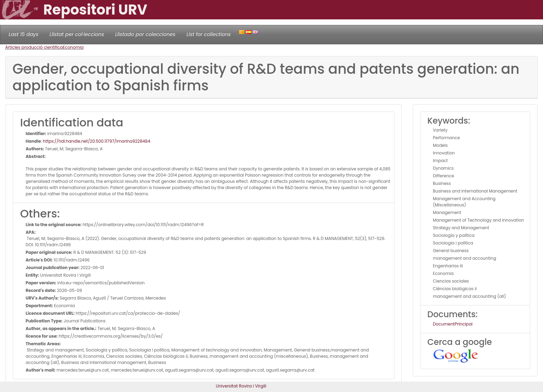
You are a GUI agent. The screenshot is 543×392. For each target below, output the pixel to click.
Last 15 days (24, 34)
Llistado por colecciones (145, 34)
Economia (73, 47)
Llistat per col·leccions (77, 34)
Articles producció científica (34, 47)
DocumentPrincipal (453, 324)
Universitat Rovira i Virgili (241, 386)
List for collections (208, 34)
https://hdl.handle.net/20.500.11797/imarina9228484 (97, 141)
